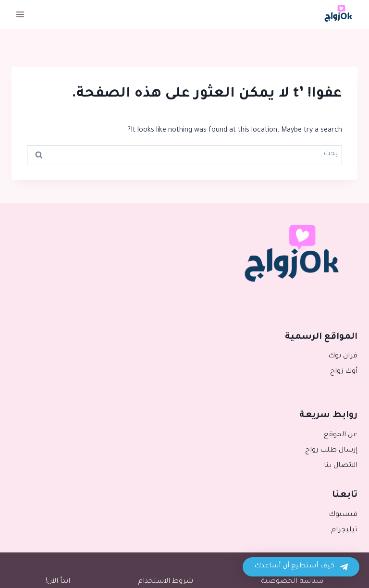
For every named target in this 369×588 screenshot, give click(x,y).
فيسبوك (343, 515)
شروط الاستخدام (166, 582)
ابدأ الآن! (58, 582)
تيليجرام (344, 530)
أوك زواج (344, 372)
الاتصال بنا (341, 466)
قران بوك (343, 356)
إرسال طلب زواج (331, 451)
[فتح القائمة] (20, 14)
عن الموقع (341, 435)
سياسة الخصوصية (292, 582)
